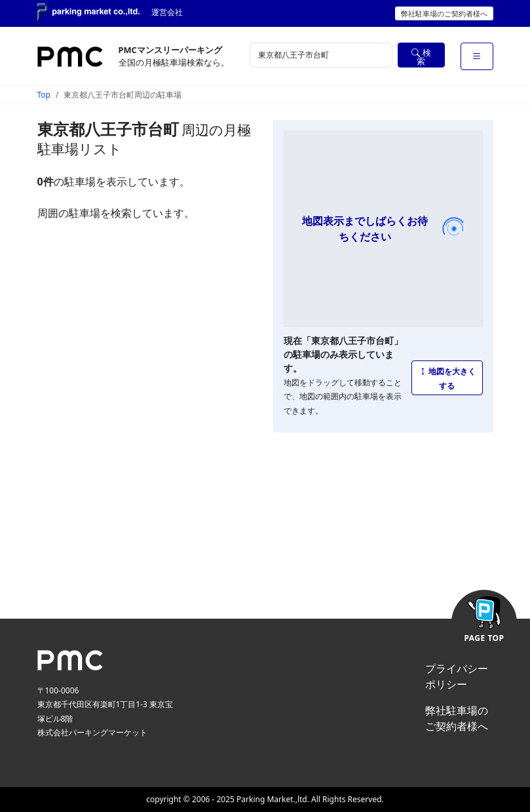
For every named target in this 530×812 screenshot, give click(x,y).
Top (44, 95)
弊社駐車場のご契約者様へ (444, 13)
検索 (421, 57)
